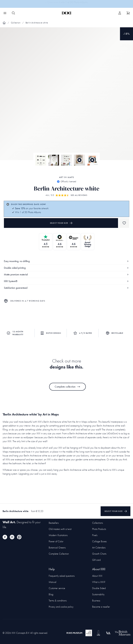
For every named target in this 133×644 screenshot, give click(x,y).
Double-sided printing (66, 268)
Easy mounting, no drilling (66, 261)
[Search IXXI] (13, 13)
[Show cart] (128, 13)
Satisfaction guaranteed (66, 288)
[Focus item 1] (66, 96)
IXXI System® (66, 281)
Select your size (61, 223)
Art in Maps (66, 177)
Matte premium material (66, 274)
